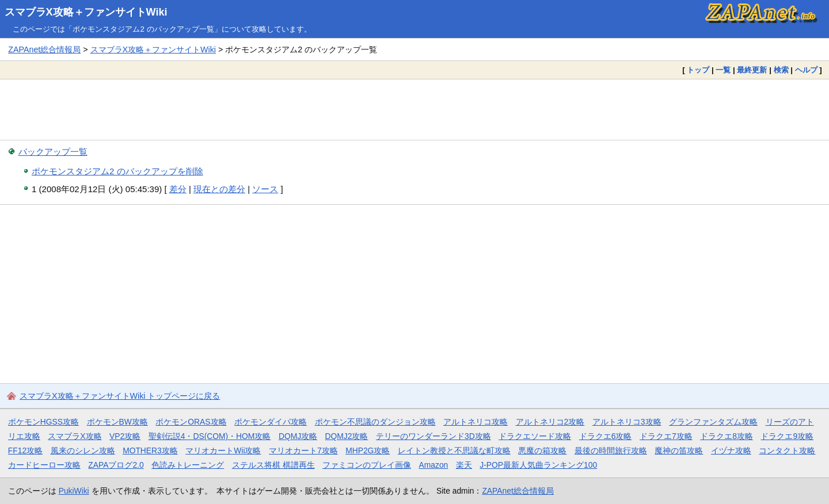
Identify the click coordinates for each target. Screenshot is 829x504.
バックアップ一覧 (53, 152)
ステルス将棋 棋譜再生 (273, 465)
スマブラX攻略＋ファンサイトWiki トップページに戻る (120, 396)
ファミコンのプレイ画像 (367, 465)
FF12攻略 (25, 450)
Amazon (434, 465)
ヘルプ (806, 70)
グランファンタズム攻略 (713, 422)
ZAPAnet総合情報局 (44, 49)
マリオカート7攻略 (303, 450)
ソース (265, 189)
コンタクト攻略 (787, 450)
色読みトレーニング (188, 465)
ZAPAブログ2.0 (116, 465)
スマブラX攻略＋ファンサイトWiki (86, 12)
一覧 (723, 70)
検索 (781, 70)
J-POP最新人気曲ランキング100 (538, 465)
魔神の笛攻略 (679, 450)
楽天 (464, 465)
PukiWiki (74, 491)
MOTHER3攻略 (150, 450)
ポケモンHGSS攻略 (43, 422)
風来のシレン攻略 (83, 450)
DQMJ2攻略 (347, 436)
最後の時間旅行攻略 (611, 450)
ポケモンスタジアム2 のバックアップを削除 (117, 171)
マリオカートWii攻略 (223, 450)
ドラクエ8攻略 (727, 436)
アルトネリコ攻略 (476, 422)
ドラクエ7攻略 (666, 436)
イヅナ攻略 (731, 450)
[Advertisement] (414, 109)
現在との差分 (219, 189)
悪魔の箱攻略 (542, 450)
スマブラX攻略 (75, 436)
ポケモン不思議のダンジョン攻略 (375, 422)
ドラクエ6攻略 (606, 436)
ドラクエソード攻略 (535, 436)
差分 (178, 189)
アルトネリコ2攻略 (550, 422)
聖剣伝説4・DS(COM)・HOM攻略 (210, 436)
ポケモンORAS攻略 (191, 422)
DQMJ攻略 (298, 436)
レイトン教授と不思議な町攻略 (454, 450)
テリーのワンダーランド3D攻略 (433, 436)
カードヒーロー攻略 (44, 465)
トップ (698, 70)
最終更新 (752, 70)
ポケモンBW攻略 (117, 422)
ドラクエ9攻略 (787, 436)
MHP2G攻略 (368, 450)
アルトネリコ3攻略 (627, 422)
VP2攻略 (125, 436)
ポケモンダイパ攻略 (271, 422)
